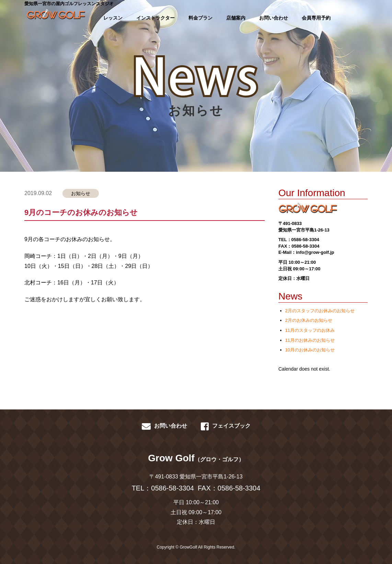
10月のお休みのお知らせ (310, 350)
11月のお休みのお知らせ (310, 340)
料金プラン (200, 18)
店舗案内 (236, 18)
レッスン (113, 18)
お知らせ (81, 193)
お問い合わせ (274, 18)
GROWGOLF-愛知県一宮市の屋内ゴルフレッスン (54, 17)
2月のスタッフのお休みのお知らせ (320, 311)
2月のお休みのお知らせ (309, 320)
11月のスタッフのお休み (310, 330)
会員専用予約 (316, 18)
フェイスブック (226, 426)
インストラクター (155, 18)
